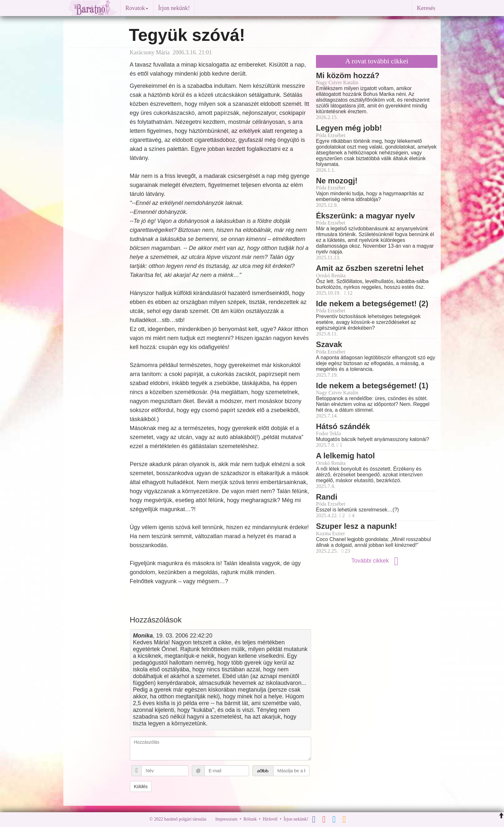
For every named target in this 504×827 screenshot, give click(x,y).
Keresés (426, 8)
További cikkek (377, 561)
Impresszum (226, 819)
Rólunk (250, 819)
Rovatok (137, 8)
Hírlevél (270, 819)
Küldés (141, 786)
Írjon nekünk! (174, 8)
